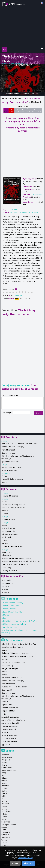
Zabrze (4, 842)
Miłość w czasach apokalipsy (13, 447)
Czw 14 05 (33, 110)
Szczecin (5, 827)
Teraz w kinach (15, 640)
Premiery (11, 437)
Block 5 (4, 501)
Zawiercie (5, 845)
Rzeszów (5, 817)
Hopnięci (5, 659)
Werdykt (5, 543)
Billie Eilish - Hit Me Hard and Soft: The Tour (19, 444)
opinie (38, 93)
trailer (32, 93)
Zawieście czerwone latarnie (12, 546)
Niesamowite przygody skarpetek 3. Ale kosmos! (21, 561)
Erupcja (4, 525)
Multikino (5, 592)
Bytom (4, 762)
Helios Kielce (6, 580)
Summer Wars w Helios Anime (13, 720)
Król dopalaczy (7, 665)
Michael (4, 476)
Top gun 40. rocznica (10, 496)
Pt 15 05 (39, 110)
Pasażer (5, 540)
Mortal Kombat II (8, 450)
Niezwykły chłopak (9, 453)
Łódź (3, 799)
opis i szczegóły (23, 93)
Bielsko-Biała (7, 757)
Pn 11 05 (17, 110)
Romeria (5, 514)
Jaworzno (5, 786)
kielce (17, 4)
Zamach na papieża (9, 741)
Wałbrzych (6, 837)
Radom (4, 809)
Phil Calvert (14, 212)
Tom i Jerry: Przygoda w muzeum (15, 564)
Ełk (3, 775)
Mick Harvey (33, 212)
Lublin (4, 796)
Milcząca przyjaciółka (10, 534)
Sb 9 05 (6, 110)
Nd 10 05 (11, 110)
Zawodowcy (6, 567)
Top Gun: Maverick (9, 729)
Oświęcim (5, 804)
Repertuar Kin (14, 576)
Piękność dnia (7, 705)
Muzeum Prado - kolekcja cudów (14, 687)
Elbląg (4, 773)
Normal (4, 482)
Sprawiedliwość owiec (10, 462)
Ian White (12, 66)
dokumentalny (37, 194)
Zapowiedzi (13, 489)
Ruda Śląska (6, 812)
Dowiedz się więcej (25, 858)
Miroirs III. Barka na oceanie (12, 479)
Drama (4, 650)
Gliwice (4, 783)
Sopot (4, 819)
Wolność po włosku (9, 470)
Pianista (5, 702)
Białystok (5, 755)
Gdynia (4, 780)
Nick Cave (23, 212)
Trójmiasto (6, 832)
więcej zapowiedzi (10, 570)
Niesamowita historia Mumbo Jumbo (16, 558)
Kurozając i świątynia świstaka (13, 508)
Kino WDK (5, 586)
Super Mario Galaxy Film (13, 612)
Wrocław (5, 840)
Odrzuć (15, 863)
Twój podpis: (7, 413)
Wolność (5, 732)
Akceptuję (28, 863)
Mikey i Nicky (6, 555)
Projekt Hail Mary (10, 627)
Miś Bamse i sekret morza (12, 678)
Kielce (4, 791)
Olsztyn (4, 801)
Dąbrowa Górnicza (9, 770)
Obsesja (5, 511)
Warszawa (5, 835)
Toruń (4, 830)
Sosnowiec (6, 822)
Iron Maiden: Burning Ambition (13, 505)
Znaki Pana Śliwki (8, 519)
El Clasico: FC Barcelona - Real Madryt (16, 653)
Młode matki (6, 537)
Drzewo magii (7, 552)
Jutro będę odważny (9, 528)
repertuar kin (11, 93)
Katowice (5, 788)
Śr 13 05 (28, 110)
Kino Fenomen (7, 583)
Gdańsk (4, 778)
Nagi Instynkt (7, 690)
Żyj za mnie (6, 745)
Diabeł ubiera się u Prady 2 (12, 467)
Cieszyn (4, 765)
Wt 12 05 (22, 110)
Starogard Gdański (9, 824)
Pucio (5, 618)
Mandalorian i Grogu (9, 531)
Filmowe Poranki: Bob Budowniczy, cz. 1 (17, 656)
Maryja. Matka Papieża (10, 668)
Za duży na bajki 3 (9, 738)
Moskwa (5, 589)
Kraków (4, 793)
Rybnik (4, 814)
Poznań (4, 806)
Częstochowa (7, 768)
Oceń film (18, 295)
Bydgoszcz (6, 760)
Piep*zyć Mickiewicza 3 (10, 708)
